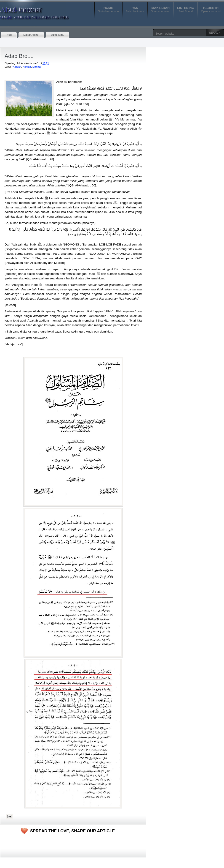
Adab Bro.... (19, 56)
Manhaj (37, 67)
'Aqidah (17, 67)
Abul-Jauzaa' (29, 11)
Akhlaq (27, 67)
